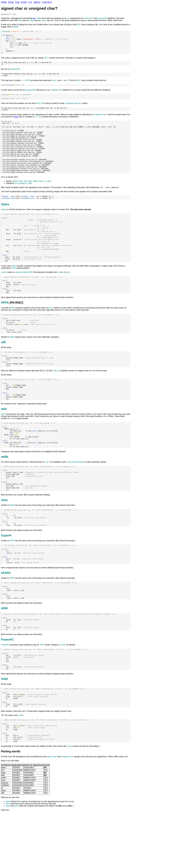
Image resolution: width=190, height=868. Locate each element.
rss (30, 3)
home (4, 3)
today (16, 123)
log (17, 3)
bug (34, 19)
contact (47, 3)
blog (11, 3)
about (37, 3)
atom (24, 3)
